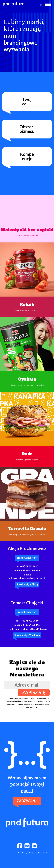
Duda (27, 454)
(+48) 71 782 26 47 (29, 566)
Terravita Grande (27, 529)
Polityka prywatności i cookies (30, 853)
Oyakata (27, 379)
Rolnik (27, 305)
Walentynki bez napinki (27, 230)
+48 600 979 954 (31, 570)
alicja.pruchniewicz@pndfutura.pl (27, 578)
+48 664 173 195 (31, 625)
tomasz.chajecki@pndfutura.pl (31, 629)
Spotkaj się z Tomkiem (27, 635)
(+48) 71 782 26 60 (29, 621)
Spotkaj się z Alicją (27, 584)
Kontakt (46, 853)
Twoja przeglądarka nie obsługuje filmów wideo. (27, 208)
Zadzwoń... (27, 801)
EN (42, 5)
